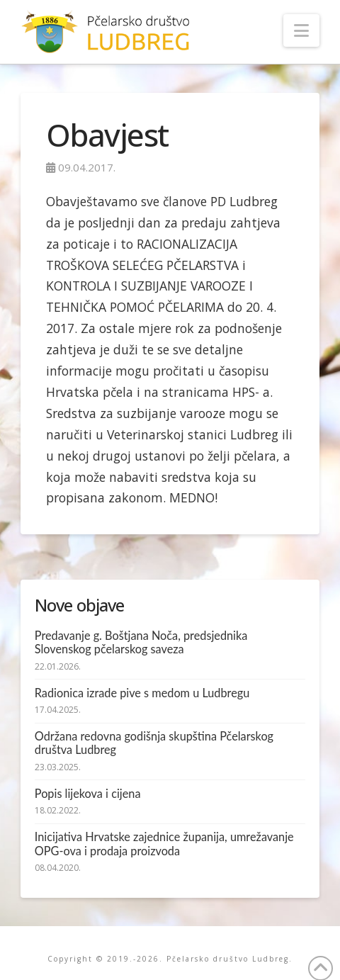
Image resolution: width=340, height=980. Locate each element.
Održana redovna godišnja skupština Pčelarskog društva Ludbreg (154, 743)
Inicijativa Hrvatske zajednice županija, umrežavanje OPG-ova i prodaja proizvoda (164, 844)
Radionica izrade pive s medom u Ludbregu (142, 693)
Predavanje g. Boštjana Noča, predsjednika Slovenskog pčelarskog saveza (141, 642)
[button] (301, 30)
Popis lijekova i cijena (88, 793)
